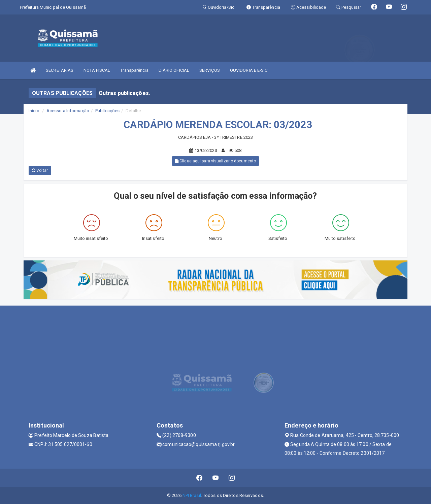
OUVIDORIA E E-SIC (249, 70)
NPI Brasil (192, 495)
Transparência (134, 70)
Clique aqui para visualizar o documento (215, 161)
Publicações (107, 111)
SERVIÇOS (210, 70)
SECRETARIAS (60, 70)
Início (34, 111)
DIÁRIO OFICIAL (174, 70)
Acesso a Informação (68, 111)
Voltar (40, 170)
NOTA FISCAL (97, 70)
